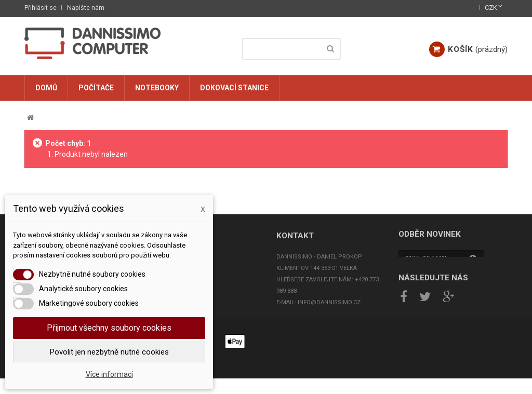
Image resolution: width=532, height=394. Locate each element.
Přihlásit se (41, 8)
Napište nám (86, 8)
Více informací (109, 374)
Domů (46, 88)
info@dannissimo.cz (329, 302)
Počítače (96, 88)
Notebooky (157, 88)
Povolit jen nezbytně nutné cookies (109, 352)
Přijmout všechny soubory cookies (109, 328)
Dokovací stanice (234, 88)
